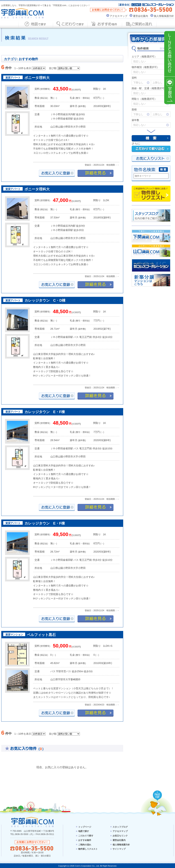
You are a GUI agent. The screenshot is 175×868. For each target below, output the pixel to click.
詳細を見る (96, 173)
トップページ (85, 827)
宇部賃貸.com (23, 13)
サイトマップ (119, 849)
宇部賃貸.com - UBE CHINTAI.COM (32, 822)
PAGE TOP (158, 796)
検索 (151, 138)
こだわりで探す (86, 836)
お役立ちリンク (120, 836)
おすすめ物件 (85, 840)
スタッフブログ (120, 827)
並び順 (53, 68)
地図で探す (84, 831)
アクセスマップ (119, 16)
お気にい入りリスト (151, 159)
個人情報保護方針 (164, 16)
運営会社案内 (140, 16)
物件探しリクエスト (151, 194)
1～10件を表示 (23, 68)
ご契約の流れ (85, 844)
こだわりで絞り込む (151, 149)
